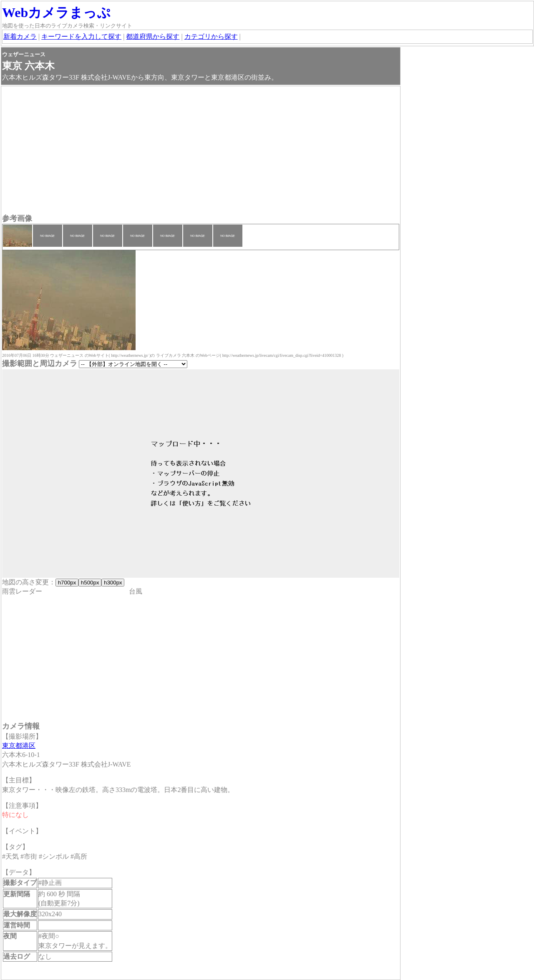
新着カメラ (20, 36)
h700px (67, 583)
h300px (113, 583)
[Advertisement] (201, 151)
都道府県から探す (153, 36)
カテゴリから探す (211, 36)
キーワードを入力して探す (81, 36)
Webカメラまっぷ (56, 13)
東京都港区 (19, 746)
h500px (90, 583)
